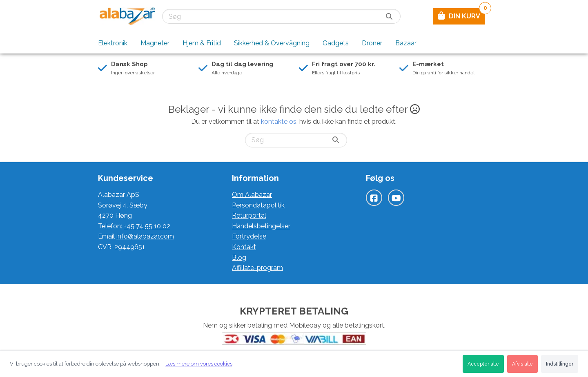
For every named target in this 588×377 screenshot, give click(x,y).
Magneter (155, 43)
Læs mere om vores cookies (199, 364)
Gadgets (336, 43)
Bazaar (406, 43)
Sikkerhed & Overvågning (272, 43)
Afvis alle (522, 364)
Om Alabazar (252, 195)
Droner (372, 43)
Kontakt (244, 247)
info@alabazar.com (145, 236)
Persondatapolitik (258, 205)
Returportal (249, 215)
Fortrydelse (249, 236)
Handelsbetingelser (261, 226)
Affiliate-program (257, 268)
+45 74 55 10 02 (147, 226)
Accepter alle (483, 364)
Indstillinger (560, 364)
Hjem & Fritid (202, 43)
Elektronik (113, 43)
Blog (239, 258)
